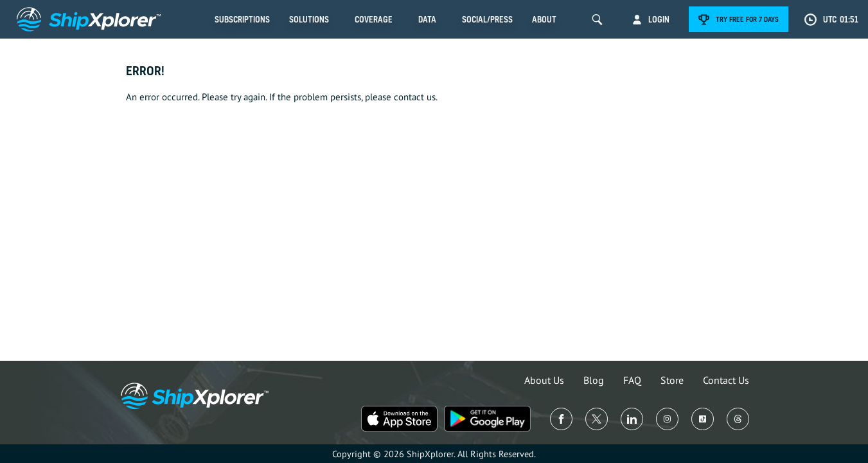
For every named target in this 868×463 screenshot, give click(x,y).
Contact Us (726, 380)
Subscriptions (242, 19)
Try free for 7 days (747, 19)
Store (672, 380)
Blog (594, 380)
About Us (544, 380)
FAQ (632, 380)
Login (659, 19)
